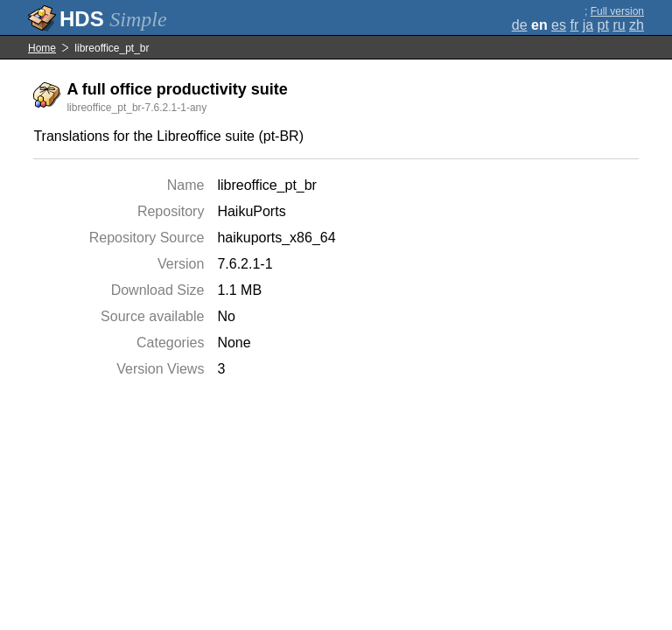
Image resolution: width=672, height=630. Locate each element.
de (520, 25)
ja (588, 25)
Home (42, 48)
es (559, 25)
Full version (617, 11)
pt (603, 25)
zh (637, 25)
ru (619, 25)
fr (574, 25)
